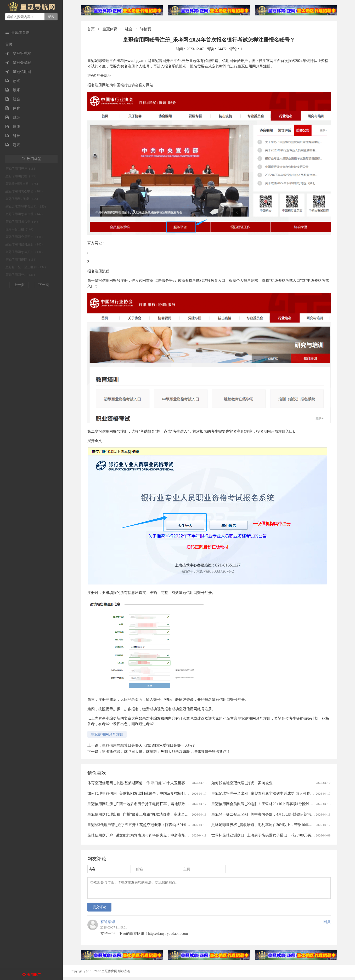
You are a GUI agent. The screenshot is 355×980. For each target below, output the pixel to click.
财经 (13, 118)
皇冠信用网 (18, 72)
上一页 (19, 285)
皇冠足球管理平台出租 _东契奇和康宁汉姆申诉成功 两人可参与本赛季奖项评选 (275, 793)
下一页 (44, 285)
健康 (13, 127)
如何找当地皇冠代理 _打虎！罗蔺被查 (242, 783)
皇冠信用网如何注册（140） (25, 244)
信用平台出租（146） (20, 229)
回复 (327, 925)
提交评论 (99, 910)
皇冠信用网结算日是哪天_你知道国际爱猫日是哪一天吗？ (149, 745)
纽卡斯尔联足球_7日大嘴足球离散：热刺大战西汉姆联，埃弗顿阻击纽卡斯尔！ (166, 752)
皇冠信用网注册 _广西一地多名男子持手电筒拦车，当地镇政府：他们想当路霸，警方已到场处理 (166, 804)
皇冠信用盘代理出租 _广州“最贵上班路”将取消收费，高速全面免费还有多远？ (151, 814)
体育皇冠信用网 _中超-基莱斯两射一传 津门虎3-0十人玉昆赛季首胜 (142, 783)
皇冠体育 (110, 29)
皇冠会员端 (18, 63)
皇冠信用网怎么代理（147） (25, 214)
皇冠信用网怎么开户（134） (25, 252)
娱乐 (13, 90)
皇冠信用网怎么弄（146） (23, 222)
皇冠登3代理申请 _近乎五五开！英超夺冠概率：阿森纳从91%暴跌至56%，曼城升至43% (158, 825)
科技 (13, 136)
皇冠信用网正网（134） (22, 260)
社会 (13, 99)
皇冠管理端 (18, 53)
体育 (13, 108)
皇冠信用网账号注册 (107, 734)
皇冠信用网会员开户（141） (25, 237)
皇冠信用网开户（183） (22, 169)
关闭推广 (34, 975)
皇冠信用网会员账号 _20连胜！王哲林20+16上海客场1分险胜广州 (264, 804)
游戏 (13, 145)
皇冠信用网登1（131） (21, 275)
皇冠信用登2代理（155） (22, 199)
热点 (13, 81)
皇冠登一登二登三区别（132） (26, 267)
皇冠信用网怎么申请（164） (25, 191)
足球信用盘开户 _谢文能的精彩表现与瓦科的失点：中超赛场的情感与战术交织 (151, 835)
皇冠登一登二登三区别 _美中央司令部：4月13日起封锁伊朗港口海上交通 (271, 814)
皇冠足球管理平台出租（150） (26, 207)
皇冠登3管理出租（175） (22, 184)
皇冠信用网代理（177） (22, 176)
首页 (9, 44)
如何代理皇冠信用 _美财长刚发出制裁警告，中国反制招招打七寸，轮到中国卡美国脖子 (158, 793)
